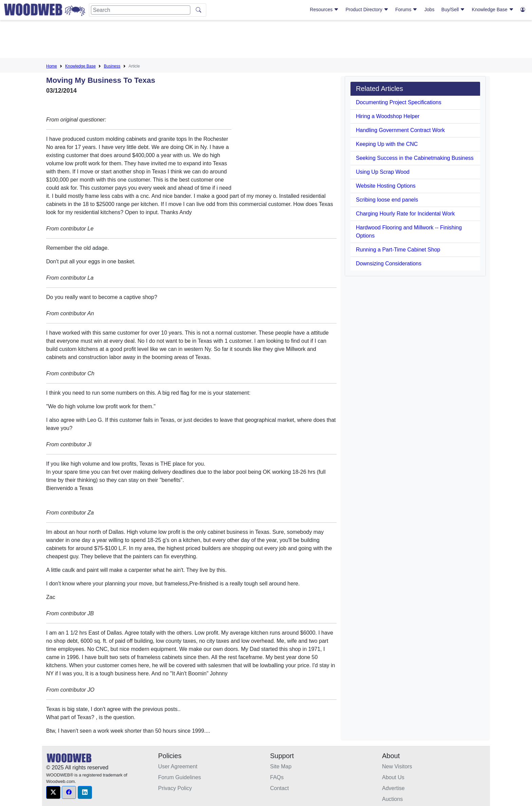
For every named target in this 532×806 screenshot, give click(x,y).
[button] (53, 792)
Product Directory (367, 10)
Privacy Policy (175, 788)
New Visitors (397, 766)
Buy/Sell (453, 10)
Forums (406, 10)
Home (52, 66)
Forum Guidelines (179, 777)
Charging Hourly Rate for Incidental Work (405, 214)
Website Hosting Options (386, 186)
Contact (279, 788)
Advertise (393, 788)
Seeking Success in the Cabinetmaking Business (415, 158)
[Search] (141, 10)
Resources (324, 10)
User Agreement (178, 766)
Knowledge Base (493, 10)
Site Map (281, 766)
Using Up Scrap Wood (383, 172)
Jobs (430, 10)
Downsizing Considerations (389, 264)
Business (112, 66)
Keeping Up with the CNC (387, 144)
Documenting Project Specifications (399, 102)
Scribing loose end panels (387, 200)
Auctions (392, 799)
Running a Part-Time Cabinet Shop (398, 250)
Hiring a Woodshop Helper (388, 116)
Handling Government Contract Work (400, 130)
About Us (393, 777)
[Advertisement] (266, 40)
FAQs (277, 777)
